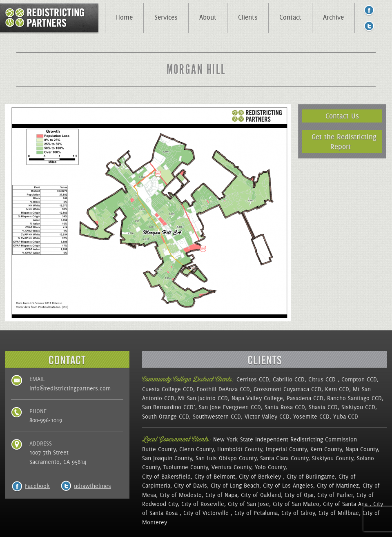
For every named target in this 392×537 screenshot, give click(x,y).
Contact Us (342, 116)
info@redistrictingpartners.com (70, 388)
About (208, 17)
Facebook (37, 486)
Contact (290, 17)
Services (166, 17)
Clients (248, 17)
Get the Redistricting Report (344, 141)
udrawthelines (92, 486)
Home (124, 17)
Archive (333, 17)
